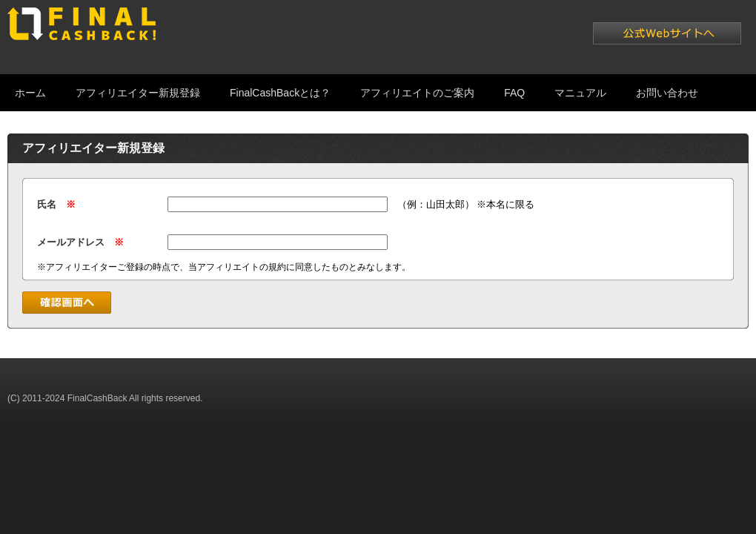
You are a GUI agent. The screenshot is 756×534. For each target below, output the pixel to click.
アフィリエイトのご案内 (417, 93)
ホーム (30, 93)
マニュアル (580, 93)
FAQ (514, 93)
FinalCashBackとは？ (280, 93)
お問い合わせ (667, 93)
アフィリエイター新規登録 (138, 93)
